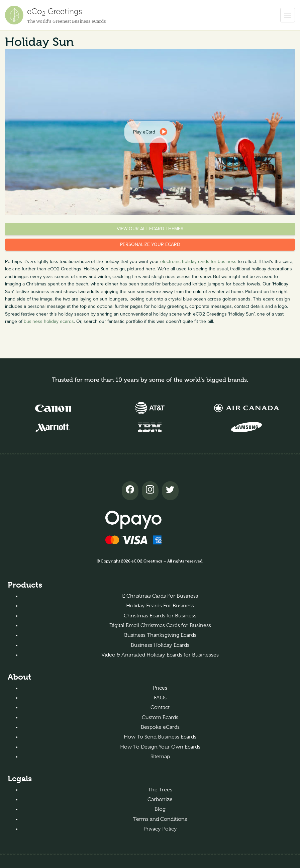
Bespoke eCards (160, 727)
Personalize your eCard (150, 244)
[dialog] (150, 132)
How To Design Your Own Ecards (160, 747)
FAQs (160, 698)
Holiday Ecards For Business (160, 606)
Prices (160, 688)
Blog (160, 809)
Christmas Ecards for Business (160, 616)
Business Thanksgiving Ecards (160, 635)
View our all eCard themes (150, 229)
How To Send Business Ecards (160, 737)
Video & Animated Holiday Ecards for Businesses (160, 655)
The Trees (160, 790)
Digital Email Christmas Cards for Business (160, 625)
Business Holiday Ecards (160, 645)
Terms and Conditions (160, 819)
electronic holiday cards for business (198, 262)
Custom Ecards (160, 717)
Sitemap (160, 757)
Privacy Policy (160, 829)
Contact (160, 707)
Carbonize (160, 799)
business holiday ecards (49, 321)
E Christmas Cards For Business (160, 596)
